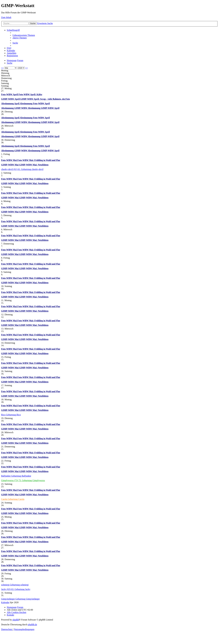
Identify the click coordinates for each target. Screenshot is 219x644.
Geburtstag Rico (13, 415)
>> (27, 68)
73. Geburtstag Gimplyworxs (32, 480)
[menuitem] (24, 35)
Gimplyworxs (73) (10, 480)
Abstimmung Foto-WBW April (35, 104)
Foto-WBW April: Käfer (30, 94)
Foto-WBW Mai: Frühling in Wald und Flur (39, 160)
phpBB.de (32, 625)
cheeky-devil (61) (9, 169)
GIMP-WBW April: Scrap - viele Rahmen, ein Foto (45, 99)
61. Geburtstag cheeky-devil (31, 169)
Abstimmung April (10, 104)
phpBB (16, 620)
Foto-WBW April (10, 94)
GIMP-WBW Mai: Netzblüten (34, 165)
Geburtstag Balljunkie (21, 476)
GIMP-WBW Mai (10, 165)
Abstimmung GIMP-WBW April (44, 108)
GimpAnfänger (8, 599)
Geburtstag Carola (16, 499)
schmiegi (6, 585)
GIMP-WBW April (11, 99)
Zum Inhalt (6, 17)
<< (2, 68)
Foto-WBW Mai (9, 160)
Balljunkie (6, 476)
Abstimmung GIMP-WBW (14, 108)
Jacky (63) (6, 589)
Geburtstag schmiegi (19, 585)
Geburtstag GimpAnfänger (28, 599)
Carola (4, 499)
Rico (4, 415)
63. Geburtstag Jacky (21, 589)
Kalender (5, 602)
